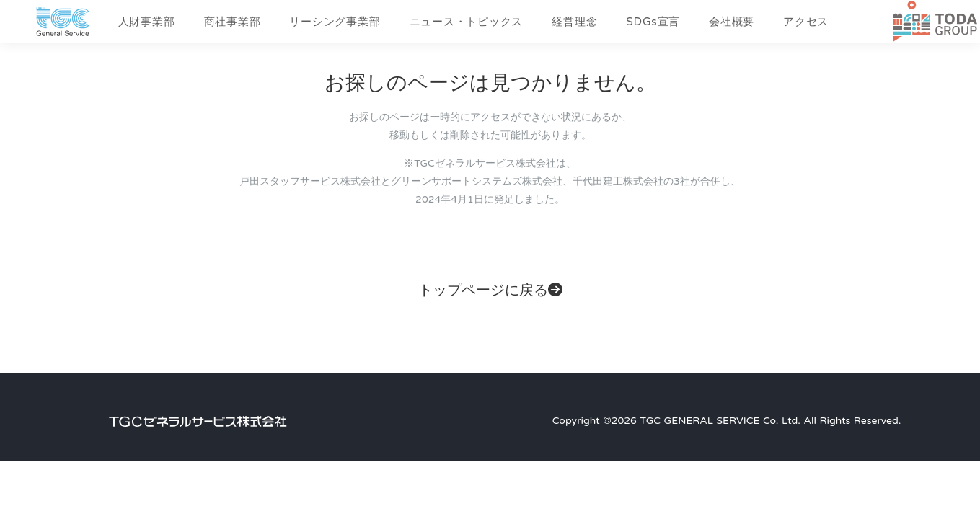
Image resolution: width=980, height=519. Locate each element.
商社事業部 (233, 22)
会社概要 (732, 22)
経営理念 (574, 22)
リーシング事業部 (335, 22)
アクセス (806, 22)
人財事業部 (147, 22)
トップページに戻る (490, 290)
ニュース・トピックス (467, 22)
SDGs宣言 (653, 22)
